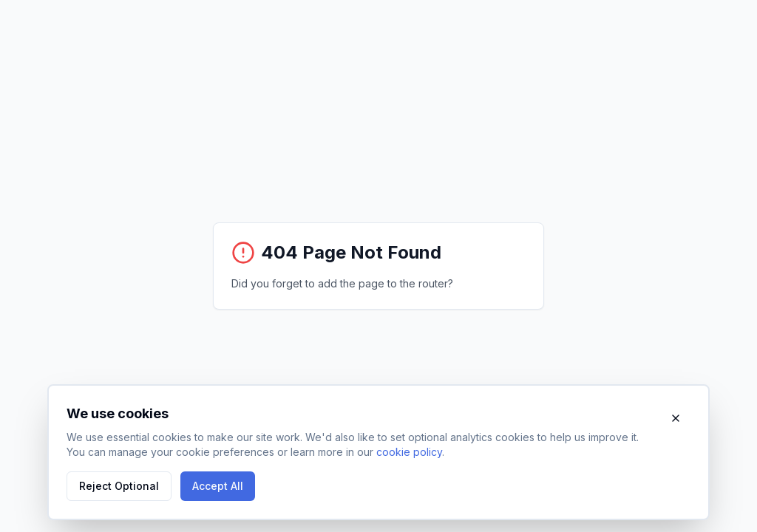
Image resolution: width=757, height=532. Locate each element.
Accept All (218, 486)
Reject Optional (119, 486)
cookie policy (409, 452)
